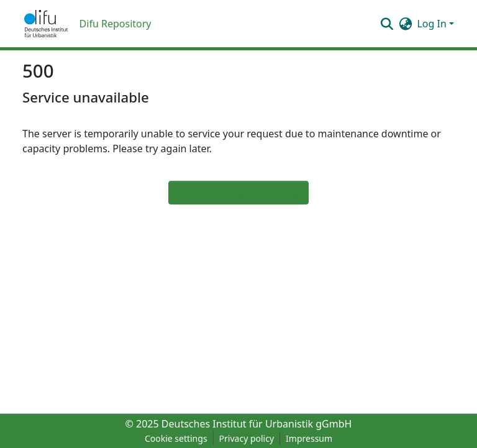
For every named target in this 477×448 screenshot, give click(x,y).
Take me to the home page (238, 193)
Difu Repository (116, 24)
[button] (46, 24)
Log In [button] (433, 24)
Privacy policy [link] (247, 438)
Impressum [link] (309, 438)
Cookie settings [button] (176, 438)
